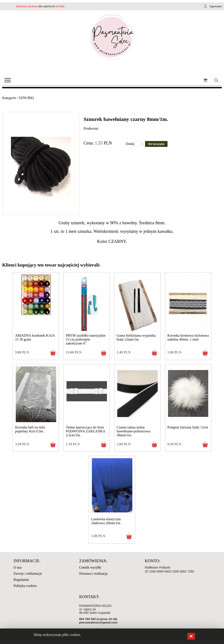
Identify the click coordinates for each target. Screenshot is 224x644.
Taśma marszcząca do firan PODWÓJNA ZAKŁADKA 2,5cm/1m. (85, 431)
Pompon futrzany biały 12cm (188, 427)
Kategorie (9, 98)
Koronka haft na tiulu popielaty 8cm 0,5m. (30, 429)
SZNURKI (26, 98)
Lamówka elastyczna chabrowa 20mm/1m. (106, 521)
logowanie (216, 6)
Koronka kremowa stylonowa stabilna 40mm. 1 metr (188, 337)
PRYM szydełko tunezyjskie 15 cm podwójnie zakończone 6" (86, 339)
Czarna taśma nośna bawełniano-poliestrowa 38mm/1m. (133, 431)
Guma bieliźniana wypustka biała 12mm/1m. (136, 337)
